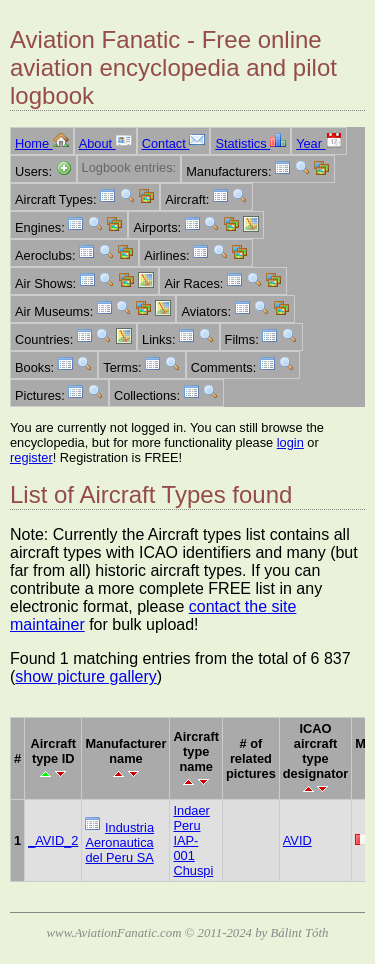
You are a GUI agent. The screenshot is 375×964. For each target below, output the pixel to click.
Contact (174, 143)
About (105, 143)
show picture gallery (85, 676)
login (290, 442)
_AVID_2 (53, 840)
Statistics (250, 143)
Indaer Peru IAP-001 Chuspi (193, 840)
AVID (297, 840)
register (31, 457)
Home (42, 143)
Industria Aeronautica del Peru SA (119, 842)
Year (318, 143)
